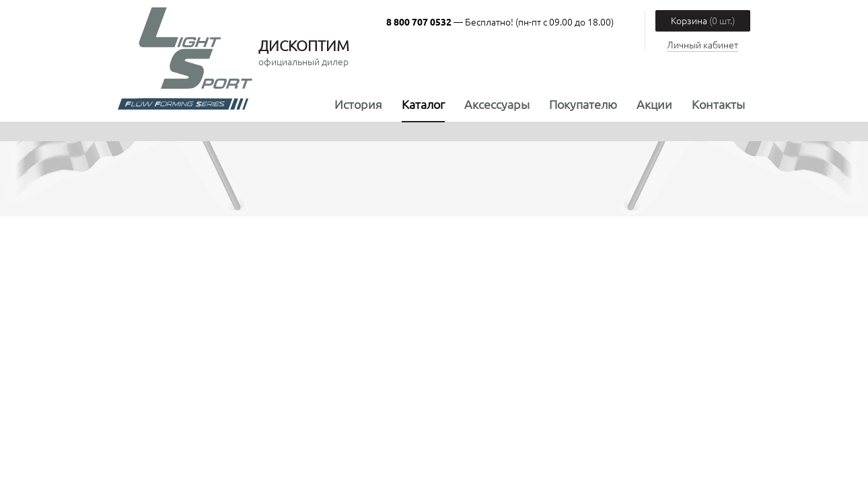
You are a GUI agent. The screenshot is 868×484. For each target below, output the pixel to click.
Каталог (423, 104)
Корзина (703, 20)
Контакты (718, 104)
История (358, 104)
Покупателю (583, 104)
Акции (654, 104)
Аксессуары (497, 104)
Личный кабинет (702, 44)
